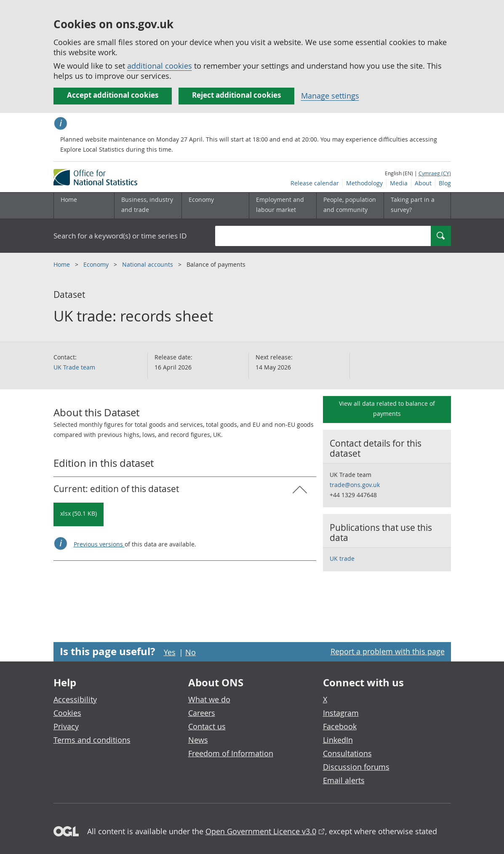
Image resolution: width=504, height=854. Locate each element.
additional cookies (160, 66)
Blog (445, 183)
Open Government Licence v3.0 (261, 831)
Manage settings (330, 96)
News (198, 740)
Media (399, 183)
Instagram (341, 713)
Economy (97, 264)
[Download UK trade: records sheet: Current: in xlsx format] (79, 514)
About (423, 183)
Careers (202, 713)
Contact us (207, 726)
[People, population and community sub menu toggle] (350, 206)
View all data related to (387, 408)
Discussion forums (356, 767)
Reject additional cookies (236, 95)
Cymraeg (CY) (435, 173)
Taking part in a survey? (413, 205)
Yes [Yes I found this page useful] (170, 652)
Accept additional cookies (113, 95)
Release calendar (315, 183)
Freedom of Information (231, 753)
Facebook (340, 726)
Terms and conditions (92, 740)
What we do (209, 699)
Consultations (347, 753)
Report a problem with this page (388, 651)
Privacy (66, 726)
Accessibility (75, 699)
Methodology (364, 183)
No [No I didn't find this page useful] (191, 652)
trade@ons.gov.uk (355, 485)
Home (69, 199)
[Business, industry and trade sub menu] (148, 206)
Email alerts (344, 780)
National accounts (148, 264)
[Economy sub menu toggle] (215, 206)
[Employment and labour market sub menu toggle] (283, 206)
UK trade (342, 558)
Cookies (67, 713)
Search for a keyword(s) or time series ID (120, 236)
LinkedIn (338, 740)
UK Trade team (74, 367)
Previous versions (99, 544)
